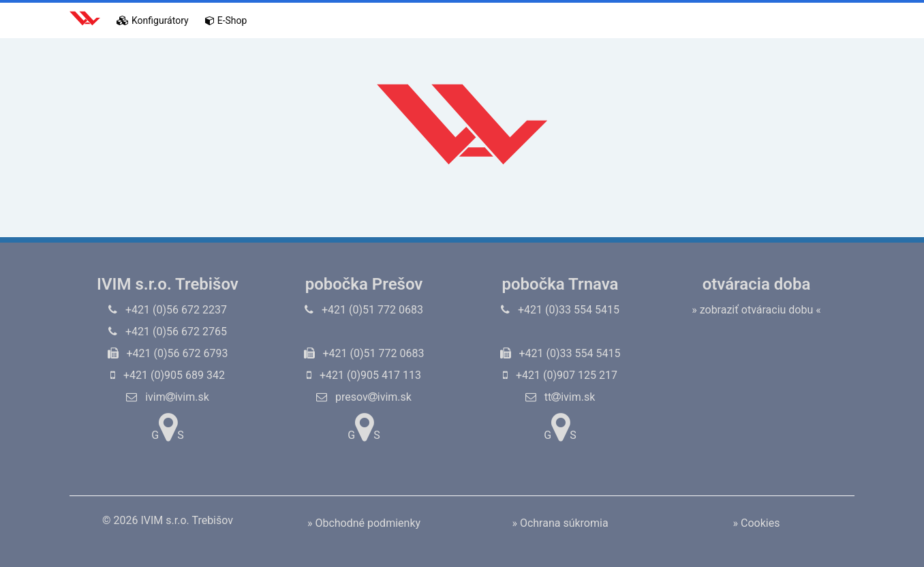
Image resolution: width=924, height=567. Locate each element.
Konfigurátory (153, 20)
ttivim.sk (560, 397)
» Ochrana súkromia (560, 523)
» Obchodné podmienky (364, 523)
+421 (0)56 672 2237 (168, 310)
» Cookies (757, 523)
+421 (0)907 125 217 (560, 375)
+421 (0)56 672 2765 (168, 332)
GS (167, 427)
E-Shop (226, 20)
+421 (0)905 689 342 (168, 375)
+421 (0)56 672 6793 (168, 353)
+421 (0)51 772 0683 (364, 310)
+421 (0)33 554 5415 (560, 310)
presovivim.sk (364, 397)
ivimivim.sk (168, 397)
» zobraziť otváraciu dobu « (756, 310)
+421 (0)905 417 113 (364, 375)
